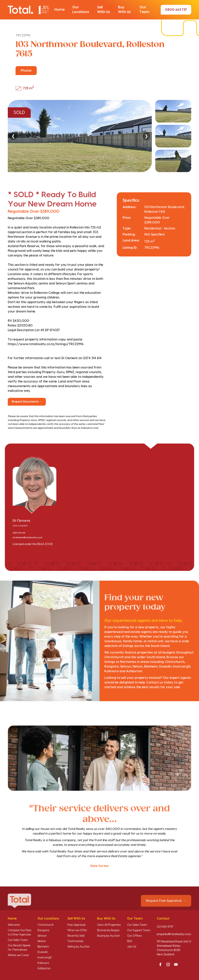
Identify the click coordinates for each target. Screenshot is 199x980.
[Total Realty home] (28, 10)
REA (130, 941)
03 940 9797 (165, 927)
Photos (26, 71)
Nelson (42, 941)
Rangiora (43, 930)
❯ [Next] (146, 136)
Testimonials (75, 941)
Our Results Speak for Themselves (19, 948)
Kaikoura (43, 963)
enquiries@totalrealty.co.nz (174, 934)
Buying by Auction (109, 936)
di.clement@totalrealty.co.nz (27, 538)
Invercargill (45, 958)
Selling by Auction (79, 947)
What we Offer (77, 930)
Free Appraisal (76, 925)
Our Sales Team (18, 940)
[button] (59, 10)
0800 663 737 (176, 10)
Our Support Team (139, 930)
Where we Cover (18, 955)
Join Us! (132, 947)
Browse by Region (108, 930)
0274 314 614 (19, 533)
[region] (99, 136)
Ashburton (44, 969)
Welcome (14, 925)
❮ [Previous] (13, 136)
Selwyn (42, 936)
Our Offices (134, 936)
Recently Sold (76, 936)
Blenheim (43, 947)
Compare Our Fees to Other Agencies (20, 933)
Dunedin (43, 952)
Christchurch (46, 925)
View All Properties (109, 925)
